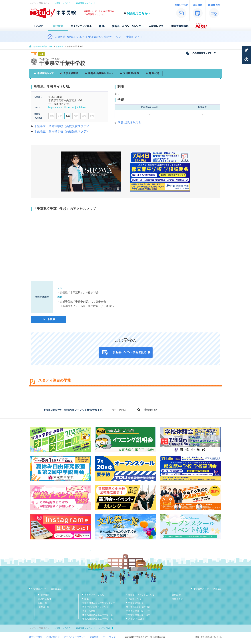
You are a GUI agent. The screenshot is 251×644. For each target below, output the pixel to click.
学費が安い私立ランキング (95, 607)
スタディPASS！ (137, 619)
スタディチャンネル (94, 595)
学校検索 (59, 46)
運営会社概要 (36, 637)
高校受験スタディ (84, 3)
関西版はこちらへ (139, 13)
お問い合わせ (53, 637)
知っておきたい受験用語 (138, 607)
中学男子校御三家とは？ (138, 611)
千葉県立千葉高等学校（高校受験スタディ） (63, 126)
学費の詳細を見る (129, 122)
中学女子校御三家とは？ (138, 615)
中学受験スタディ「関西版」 (208, 589)
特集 (87, 599)
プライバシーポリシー (75, 637)
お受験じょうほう (62, 3)
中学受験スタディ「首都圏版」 (47, 589)
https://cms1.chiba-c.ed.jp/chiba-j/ (67, 107)
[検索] (171, 410)
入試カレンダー (136, 599)
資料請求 (176, 595)
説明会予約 (178, 599)
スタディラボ (104, 628)
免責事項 (94, 637)
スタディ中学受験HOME (42, 46)
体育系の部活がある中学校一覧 (97, 615)
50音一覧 (43, 603)
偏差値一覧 (44, 607)
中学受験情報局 (136, 603)
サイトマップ (109, 637)
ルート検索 (49, 319)
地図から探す (45, 599)
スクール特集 (89, 611)
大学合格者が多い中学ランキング (99, 603)
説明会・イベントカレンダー (142, 595)
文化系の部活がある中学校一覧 (97, 619)
